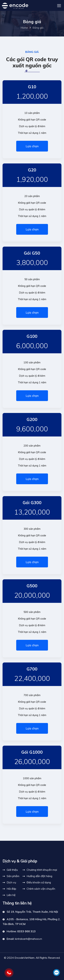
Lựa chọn (32, 146)
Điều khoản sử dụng (39, 882)
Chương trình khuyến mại (42, 870)
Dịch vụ (11, 882)
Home (24, 28)
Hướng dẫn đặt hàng (39, 876)
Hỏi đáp (11, 889)
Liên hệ (11, 895)
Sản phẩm (13, 876)
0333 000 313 (26, 931)
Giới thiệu (12, 870)
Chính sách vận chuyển (41, 889)
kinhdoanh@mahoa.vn (29, 939)
